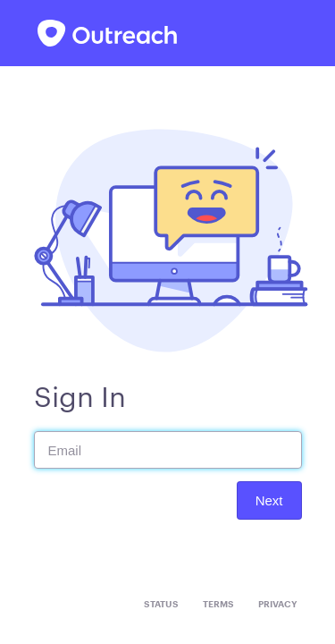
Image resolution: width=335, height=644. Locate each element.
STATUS (161, 605)
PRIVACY (278, 605)
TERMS (218, 605)
